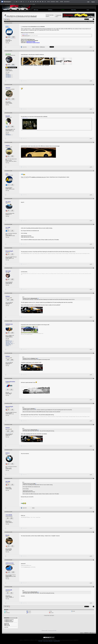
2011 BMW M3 (8, 135)
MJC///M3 (8, 271)
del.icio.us (29, 613)
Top (95, 633)
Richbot (8, 296)
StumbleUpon (8, 613)
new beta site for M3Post (10, 4)
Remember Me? (58, 15)
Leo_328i (8, 228)
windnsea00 (9, 590)
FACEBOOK (35, 65)
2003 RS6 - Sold (9, 342)
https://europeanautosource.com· (40, 57)
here (34, 4)
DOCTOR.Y (37, 47)
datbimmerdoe (10, 563)
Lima (7, 174)
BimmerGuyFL (9, 251)
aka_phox (8, 202)
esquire (8, 146)
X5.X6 (57, 2)
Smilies (5, 624)
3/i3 (17, 2)
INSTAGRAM (47, 65)
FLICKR (43, 65)
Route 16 (34, 47)
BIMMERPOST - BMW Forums (89, 633)
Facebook (29, 611)
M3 (33, 2)
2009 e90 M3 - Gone (9, 343)
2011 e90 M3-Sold (9, 341)
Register (93, 2)
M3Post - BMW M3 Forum (11, 16)
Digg (51, 611)
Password (47, 16)
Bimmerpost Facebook (33, 40)
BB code (6, 623)
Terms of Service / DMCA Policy (48, 641)
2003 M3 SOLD (8, 345)
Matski (7, 535)
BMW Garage (36, 10)
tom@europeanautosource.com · (28, 57)
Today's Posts (73, 10)
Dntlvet (8, 453)
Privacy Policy (40, 641)
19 (9, 72)
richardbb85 (9, 515)
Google (74, 611)
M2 (31, 2)
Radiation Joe (9, 324)
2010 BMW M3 (8, 76)
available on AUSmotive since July (38, 177)
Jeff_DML (8, 482)
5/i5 (21, 2)
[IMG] (5, 625)
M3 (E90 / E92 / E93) (20, 16)
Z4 (45, 2)
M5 (38, 2)
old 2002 (7, 346)
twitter (6, 611)
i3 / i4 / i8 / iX (67, 2)
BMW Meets (50, 10)
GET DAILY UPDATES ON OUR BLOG (27, 65)
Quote (91, 47)
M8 (43, 2)
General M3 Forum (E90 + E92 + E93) (30, 16)
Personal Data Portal (56, 641)
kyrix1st (33, 508)
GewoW (8, 116)
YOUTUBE (40, 65)
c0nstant (8, 88)
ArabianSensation (10, 382)
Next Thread (52, 615)
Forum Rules (6, 627)
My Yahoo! (52, 613)
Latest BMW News (31, 39)
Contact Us (82, 633)
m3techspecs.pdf (27, 36)
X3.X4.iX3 (53, 2)
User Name (48, 15)
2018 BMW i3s (8, 75)
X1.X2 (48, 2)
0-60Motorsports (42, 47)
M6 (40, 2)
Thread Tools (90, 21)
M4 (36, 2)
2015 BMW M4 (8, 77)
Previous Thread (47, 615)
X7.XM (61, 2)
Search (88, 10)
